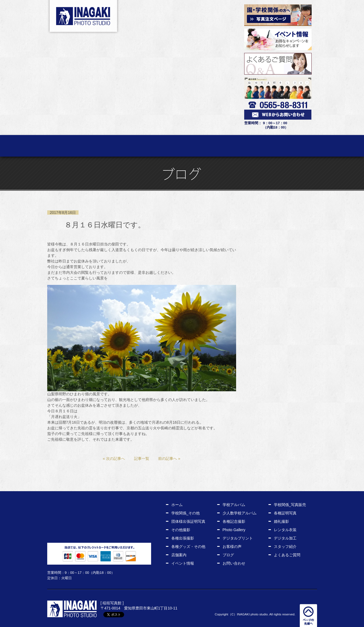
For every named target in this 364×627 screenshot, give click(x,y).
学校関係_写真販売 (290, 505)
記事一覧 (142, 459)
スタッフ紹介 (283, 146)
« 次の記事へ (114, 459)
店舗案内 (317, 146)
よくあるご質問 (287, 555)
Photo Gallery (234, 530)
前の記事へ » (169, 459)
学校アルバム (234, 505)
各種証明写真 (285, 513)
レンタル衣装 (216, 146)
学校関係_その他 (186, 513)
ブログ (228, 555)
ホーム (47, 146)
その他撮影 (181, 530)
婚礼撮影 (281, 521)
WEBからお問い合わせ (99, 534)
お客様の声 (249, 146)
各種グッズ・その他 (188, 547)
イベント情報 (183, 563)
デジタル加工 (285, 538)
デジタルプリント (238, 538)
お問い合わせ (234, 563)
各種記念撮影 (234, 521)
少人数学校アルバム (240, 513)
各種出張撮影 (183, 538)
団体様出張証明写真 (188, 521)
